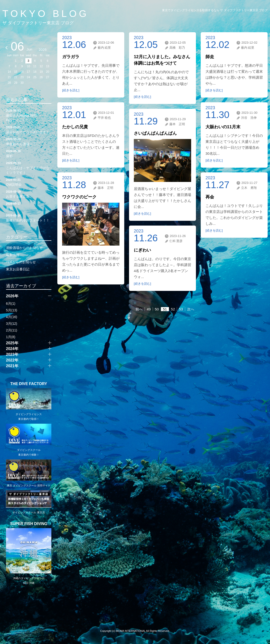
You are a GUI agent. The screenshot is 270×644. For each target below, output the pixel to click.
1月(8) (11, 337)
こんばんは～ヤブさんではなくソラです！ (29, 168)
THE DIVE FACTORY (29, 384)
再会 (210, 197)
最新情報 (13, 255)
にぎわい (142, 250)
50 (157, 309)
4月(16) (12, 317)
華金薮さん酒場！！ (29, 141)
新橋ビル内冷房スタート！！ (29, 218)
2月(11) (12, 330)
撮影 (29, 153)
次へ (191, 309)
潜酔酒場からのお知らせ (24, 248)
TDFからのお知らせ (21, 262)
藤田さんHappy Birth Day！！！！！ (29, 115)
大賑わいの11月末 (223, 127)
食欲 (29, 206)
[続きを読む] (71, 90)
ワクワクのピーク (79, 197)
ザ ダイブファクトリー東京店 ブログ (38, 23)
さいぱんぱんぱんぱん (155, 133)
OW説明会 (29, 182)
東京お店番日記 (18, 269)
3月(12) (12, 324)
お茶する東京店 (29, 194)
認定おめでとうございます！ (29, 129)
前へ (139, 309)
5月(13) (12, 310)
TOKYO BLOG (46, 14)
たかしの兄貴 (75, 127)
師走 (210, 57)
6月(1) (11, 304)
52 (173, 309)
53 (181, 309)
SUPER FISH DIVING (29, 524)
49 (149, 309)
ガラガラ (71, 57)
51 (165, 309)
